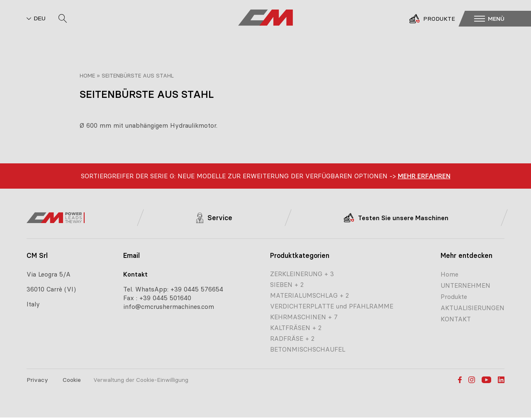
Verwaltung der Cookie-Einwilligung (141, 380)
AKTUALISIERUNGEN (473, 308)
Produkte (454, 297)
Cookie (72, 380)
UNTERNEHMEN (465, 285)
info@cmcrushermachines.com (169, 307)
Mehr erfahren (424, 176)
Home (87, 75)
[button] (501, 18)
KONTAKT (456, 319)
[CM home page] (265, 18)
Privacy (37, 380)
